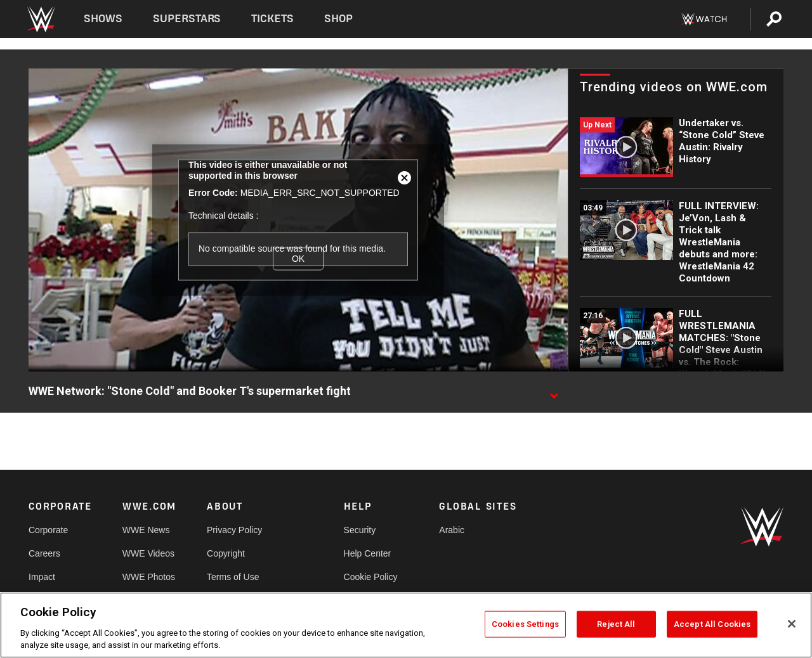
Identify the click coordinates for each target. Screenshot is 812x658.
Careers (44, 553)
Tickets (272, 19)
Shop (338, 19)
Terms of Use (233, 577)
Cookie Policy (371, 577)
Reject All (616, 624)
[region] (406, 625)
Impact (42, 577)
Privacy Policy (234, 530)
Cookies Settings (525, 624)
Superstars (187, 19)
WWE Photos (149, 577)
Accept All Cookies (712, 624)
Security (360, 530)
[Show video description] (554, 392)
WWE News (146, 530)
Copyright (226, 553)
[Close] (792, 624)
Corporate (48, 530)
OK (298, 259)
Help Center (368, 553)
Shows (103, 19)
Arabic (452, 530)
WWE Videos (148, 553)
